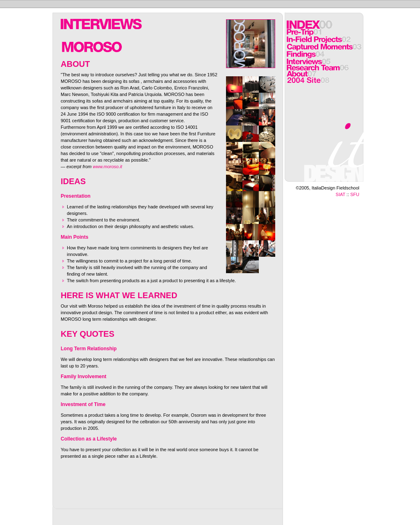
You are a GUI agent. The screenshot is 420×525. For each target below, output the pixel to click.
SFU (355, 194)
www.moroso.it (107, 167)
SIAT (340, 194)
